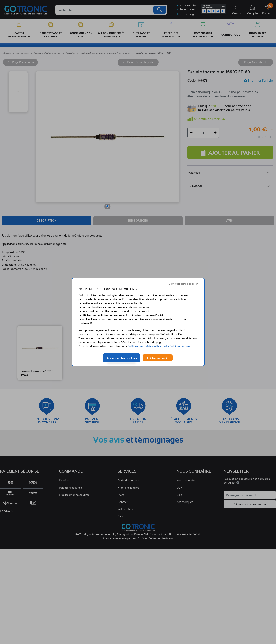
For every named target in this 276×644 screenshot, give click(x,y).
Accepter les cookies (122, 358)
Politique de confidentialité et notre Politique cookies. (159, 346)
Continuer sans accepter (183, 284)
